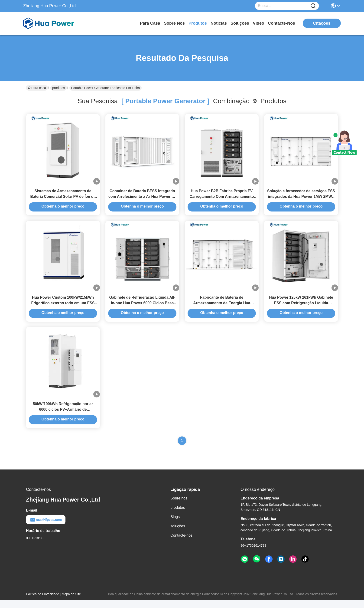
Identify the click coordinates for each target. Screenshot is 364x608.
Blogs (175, 525)
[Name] (313, 6)
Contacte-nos (281, 23)
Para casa (150, 23)
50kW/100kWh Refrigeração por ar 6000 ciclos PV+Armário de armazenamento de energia (63, 418)
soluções (240, 23)
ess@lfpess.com (46, 528)
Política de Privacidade (42, 602)
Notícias (219, 23)
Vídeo (258, 23)
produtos (198, 23)
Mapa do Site (71, 602)
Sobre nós (174, 23)
